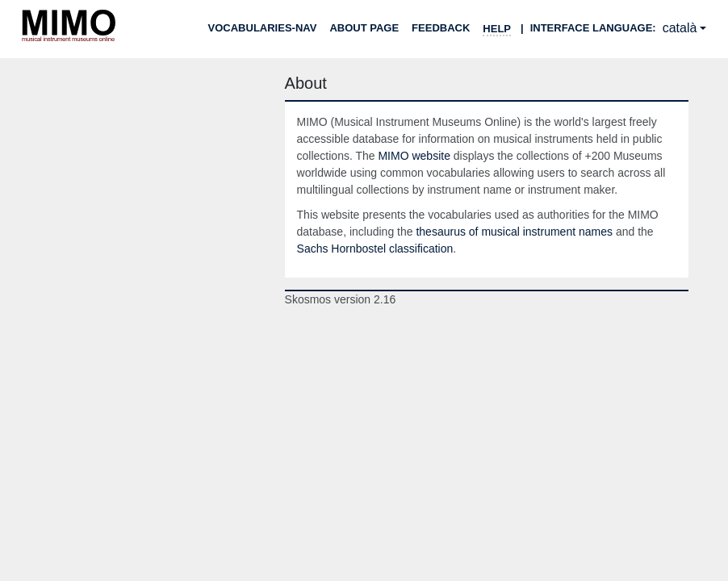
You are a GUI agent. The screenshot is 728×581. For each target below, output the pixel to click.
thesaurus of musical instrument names (514, 232)
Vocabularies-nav (263, 28)
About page (364, 28)
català (680, 28)
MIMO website (414, 156)
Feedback (441, 28)
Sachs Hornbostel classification (375, 249)
